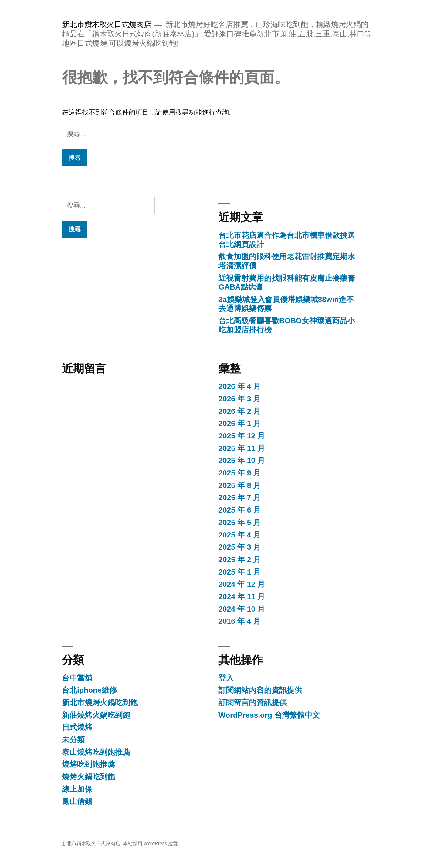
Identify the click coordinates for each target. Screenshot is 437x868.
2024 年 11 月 (242, 597)
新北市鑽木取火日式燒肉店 (107, 24)
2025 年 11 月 (242, 448)
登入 (226, 678)
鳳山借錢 (77, 801)
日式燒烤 (77, 727)
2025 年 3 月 (240, 547)
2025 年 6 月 (240, 510)
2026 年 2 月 (240, 411)
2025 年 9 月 (240, 473)
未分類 (73, 740)
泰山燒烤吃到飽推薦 (96, 752)
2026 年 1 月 (240, 423)
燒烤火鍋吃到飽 (88, 777)
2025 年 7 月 (240, 497)
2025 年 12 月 (242, 436)
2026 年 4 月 (240, 386)
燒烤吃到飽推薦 (88, 764)
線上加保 (77, 789)
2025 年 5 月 (240, 522)
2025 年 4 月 (240, 535)
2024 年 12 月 (242, 584)
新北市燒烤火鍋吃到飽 (100, 703)
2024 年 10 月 (242, 609)
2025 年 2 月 (240, 559)
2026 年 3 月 (240, 399)
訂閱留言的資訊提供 (253, 703)
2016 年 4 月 (240, 621)
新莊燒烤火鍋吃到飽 (96, 715)
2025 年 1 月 (240, 572)
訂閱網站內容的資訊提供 (260, 690)
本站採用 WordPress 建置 (151, 844)
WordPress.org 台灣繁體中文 (269, 715)
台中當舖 (77, 678)
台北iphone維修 (89, 690)
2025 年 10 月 (242, 460)
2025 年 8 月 (240, 485)
